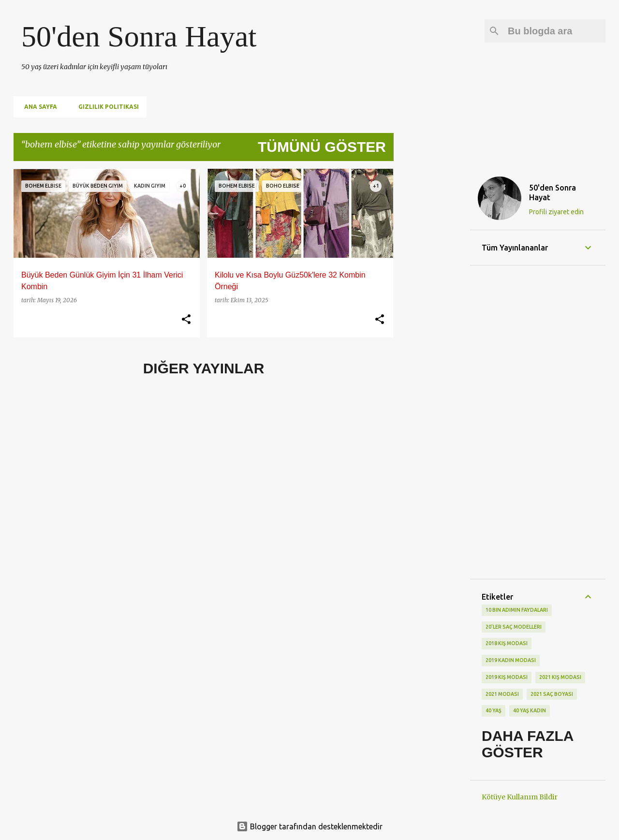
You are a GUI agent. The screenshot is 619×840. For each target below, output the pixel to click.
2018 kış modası (507, 643)
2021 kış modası (560, 677)
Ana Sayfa (38, 107)
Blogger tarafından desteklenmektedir (309, 826)
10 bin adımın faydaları (517, 610)
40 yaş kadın (530, 710)
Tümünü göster (322, 147)
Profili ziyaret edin (556, 212)
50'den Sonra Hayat (139, 36)
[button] (186, 320)
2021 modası (502, 694)
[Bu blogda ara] (555, 31)
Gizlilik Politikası (106, 107)
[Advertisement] (432, 314)
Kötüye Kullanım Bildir (520, 797)
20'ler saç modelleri (514, 627)
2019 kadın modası (511, 660)
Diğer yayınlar (204, 368)
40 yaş (494, 710)
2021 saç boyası (552, 694)
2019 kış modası (507, 677)
